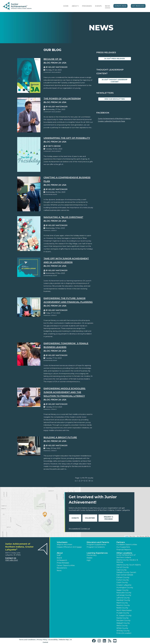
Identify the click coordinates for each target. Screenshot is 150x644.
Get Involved (138, 6)
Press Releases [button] (63, 563)
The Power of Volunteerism (62, 98)
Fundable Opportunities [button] (127, 545)
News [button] (59, 570)
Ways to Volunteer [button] (65, 545)
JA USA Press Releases (115, 59)
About (75, 6)
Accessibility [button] (53, 640)
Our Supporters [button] (123, 547)
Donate (75, 518)
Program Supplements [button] (96, 545)
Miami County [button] (122, 603)
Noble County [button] (122, 608)
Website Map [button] (64, 640)
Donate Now (121, 6)
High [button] (89, 560)
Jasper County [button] (122, 590)
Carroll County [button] (123, 567)
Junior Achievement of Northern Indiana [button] (126, 556)
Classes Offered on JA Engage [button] (69, 547)
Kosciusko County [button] (124, 593)
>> (92, 481)
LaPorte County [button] (123, 598)
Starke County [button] (122, 618)
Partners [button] (121, 542)
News (108, 6)
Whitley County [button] (123, 631)
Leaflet (127, 536)
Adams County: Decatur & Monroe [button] (127, 561)
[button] (78, 6)
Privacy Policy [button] (42, 640)
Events (98, 6)
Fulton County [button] (123, 580)
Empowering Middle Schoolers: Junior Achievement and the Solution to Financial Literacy (65, 392)
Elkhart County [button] (123, 577)
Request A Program (109, 518)
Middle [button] (90, 558)
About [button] (60, 553)
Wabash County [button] (123, 623)
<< (76, 481)
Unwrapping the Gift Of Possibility (67, 138)
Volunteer (90, 518)
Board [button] (59, 558)
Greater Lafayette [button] (124, 585)
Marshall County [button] (123, 600)
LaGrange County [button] (124, 595)
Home (66, 6)
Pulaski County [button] (123, 613)
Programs (87, 6)
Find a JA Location (124, 633)
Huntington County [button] (125, 588)
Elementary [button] (92, 555)
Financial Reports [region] (124, 550)
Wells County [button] (122, 626)
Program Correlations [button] (96, 547)
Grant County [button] (122, 582)
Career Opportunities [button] (66, 565)
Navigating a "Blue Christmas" (63, 217)
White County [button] (122, 628)
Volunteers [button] (62, 542)
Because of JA (53, 59)
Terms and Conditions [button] (27, 640)
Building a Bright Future (60, 437)
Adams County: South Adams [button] (129, 565)
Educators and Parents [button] (98, 542)
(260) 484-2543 (12, 560)
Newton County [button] (123, 605)
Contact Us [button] (11, 558)
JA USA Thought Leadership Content (115, 81)
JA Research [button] (62, 560)
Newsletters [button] (62, 568)
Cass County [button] (122, 570)
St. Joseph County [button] (124, 615)
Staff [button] (59, 555)
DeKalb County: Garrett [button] (126, 572)
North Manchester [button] (124, 610)
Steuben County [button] (123, 620)
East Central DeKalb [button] (125, 575)
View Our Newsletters (115, 99)
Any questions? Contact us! (79, 529)
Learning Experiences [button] (97, 553)
